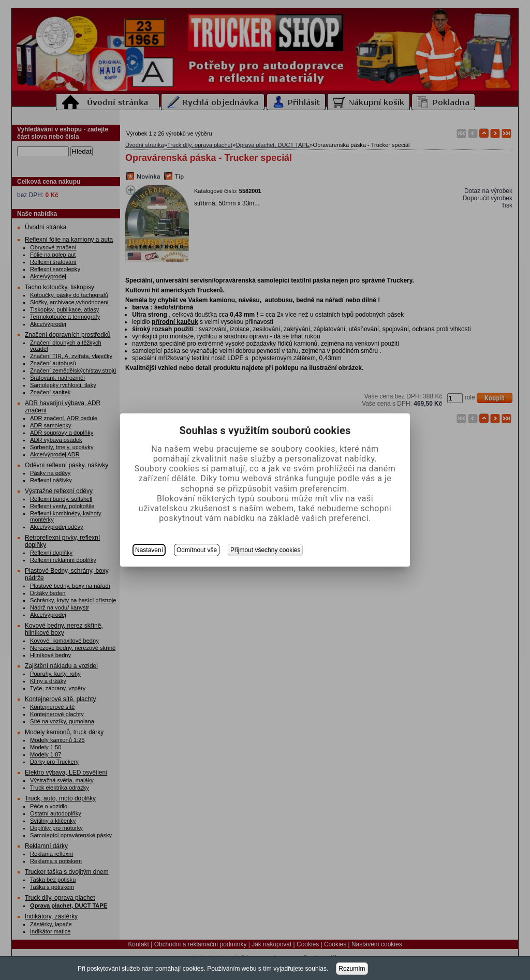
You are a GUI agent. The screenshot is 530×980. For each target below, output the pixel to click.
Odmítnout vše (197, 550)
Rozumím (352, 969)
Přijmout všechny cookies (265, 550)
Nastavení (149, 550)
